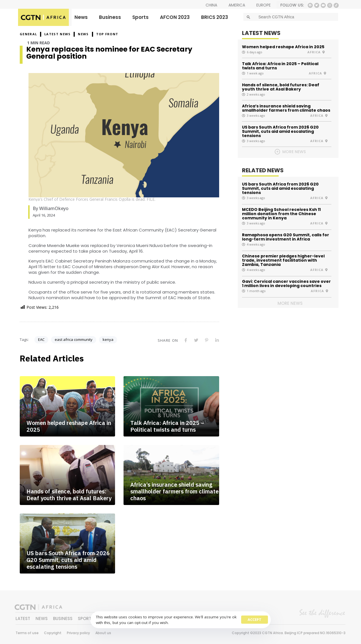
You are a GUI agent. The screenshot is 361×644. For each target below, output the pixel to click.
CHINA (211, 5)
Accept (255, 619)
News (81, 17)
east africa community (74, 339)
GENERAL (28, 34)
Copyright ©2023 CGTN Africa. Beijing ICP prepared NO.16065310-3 (289, 633)
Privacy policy (78, 633)
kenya (108, 339)
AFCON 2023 (175, 17)
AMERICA (237, 5)
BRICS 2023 (215, 17)
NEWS (83, 34)
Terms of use (27, 633)
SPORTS (86, 618)
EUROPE (264, 5)
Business (110, 17)
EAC (41, 339)
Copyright (53, 633)
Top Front (107, 34)
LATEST (23, 618)
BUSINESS (63, 618)
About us (103, 633)
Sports (140, 17)
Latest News (57, 34)
